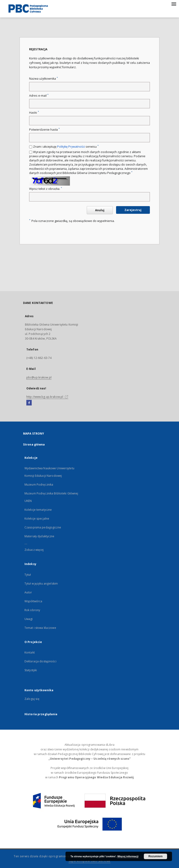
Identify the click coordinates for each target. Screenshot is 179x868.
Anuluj (100, 210)
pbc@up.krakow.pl (39, 377)
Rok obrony (32, 610)
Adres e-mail (39, 96)
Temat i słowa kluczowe (40, 628)
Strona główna (34, 444)
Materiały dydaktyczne (40, 536)
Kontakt (30, 652)
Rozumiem (156, 856)
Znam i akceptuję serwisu (66, 147)
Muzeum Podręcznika (39, 485)
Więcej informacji (128, 856)
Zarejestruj (133, 210)
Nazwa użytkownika (43, 79)
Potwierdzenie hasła (44, 130)
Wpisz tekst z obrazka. (46, 189)
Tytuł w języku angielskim (41, 584)
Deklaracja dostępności (40, 661)
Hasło (34, 113)
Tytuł (28, 575)
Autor (28, 592)
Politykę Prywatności (71, 147)
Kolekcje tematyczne (38, 510)
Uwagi (29, 619)
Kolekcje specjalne (37, 519)
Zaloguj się (32, 699)
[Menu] (174, 4)
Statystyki (31, 670)
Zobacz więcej (34, 550)
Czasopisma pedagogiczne (43, 527)
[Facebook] (29, 403)
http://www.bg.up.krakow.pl (47, 397)
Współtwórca (33, 601)
